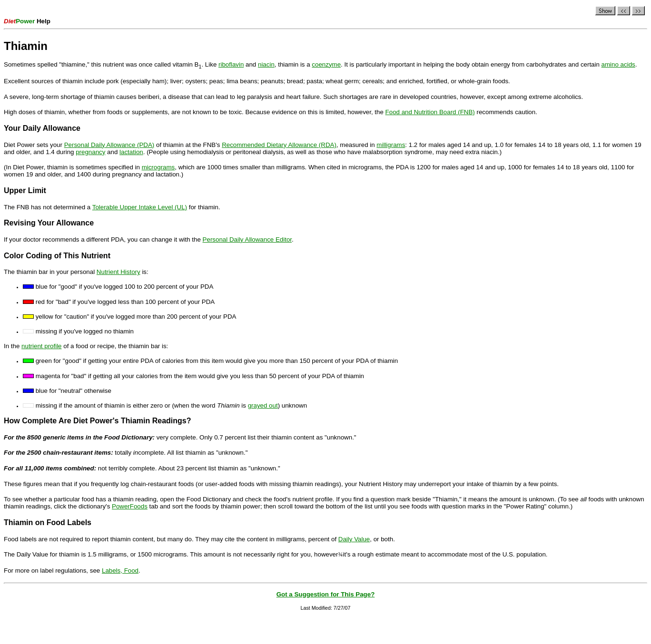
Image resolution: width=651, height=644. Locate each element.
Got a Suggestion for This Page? (326, 594)
